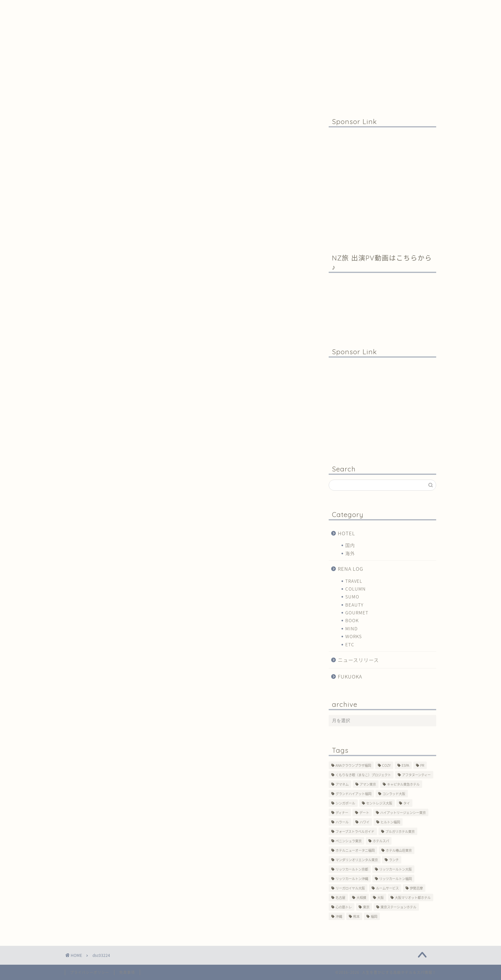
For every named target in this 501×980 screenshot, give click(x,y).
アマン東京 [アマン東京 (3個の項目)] (368, 784)
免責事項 (127, 972)
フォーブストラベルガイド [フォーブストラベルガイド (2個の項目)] (355, 831)
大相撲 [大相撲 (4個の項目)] (361, 897)
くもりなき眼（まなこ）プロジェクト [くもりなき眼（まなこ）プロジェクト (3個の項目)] (363, 775)
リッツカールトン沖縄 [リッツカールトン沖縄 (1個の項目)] (352, 879)
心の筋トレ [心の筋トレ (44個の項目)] (344, 907)
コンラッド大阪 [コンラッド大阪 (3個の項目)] (394, 794)
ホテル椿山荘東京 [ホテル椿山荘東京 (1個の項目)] (399, 850)
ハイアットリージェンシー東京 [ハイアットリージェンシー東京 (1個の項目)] (403, 812)
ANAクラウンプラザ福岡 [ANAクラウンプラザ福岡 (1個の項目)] (353, 765)
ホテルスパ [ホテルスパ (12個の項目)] (381, 841)
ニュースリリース (358, 660)
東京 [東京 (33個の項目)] (366, 907)
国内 (350, 545)
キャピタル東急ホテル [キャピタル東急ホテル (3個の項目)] (403, 784)
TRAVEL (354, 581)
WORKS (354, 636)
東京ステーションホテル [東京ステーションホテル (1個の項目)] (398, 907)
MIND (351, 628)
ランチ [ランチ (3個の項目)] (394, 860)
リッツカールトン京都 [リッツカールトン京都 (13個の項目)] (352, 869)
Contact (261, 8)
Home (104, 8)
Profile (185, 8)
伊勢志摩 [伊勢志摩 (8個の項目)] (416, 888)
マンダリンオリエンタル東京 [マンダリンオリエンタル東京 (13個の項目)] (357, 860)
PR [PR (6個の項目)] (422, 765)
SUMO (352, 596)
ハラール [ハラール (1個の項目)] (342, 822)
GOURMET (357, 612)
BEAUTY (354, 605)
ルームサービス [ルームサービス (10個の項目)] (387, 888)
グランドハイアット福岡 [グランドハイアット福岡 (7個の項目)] (353, 794)
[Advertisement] (382, 186)
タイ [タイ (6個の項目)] (407, 803)
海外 (350, 553)
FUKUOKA (350, 676)
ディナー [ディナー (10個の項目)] (342, 812)
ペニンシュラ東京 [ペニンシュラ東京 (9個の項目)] (349, 841)
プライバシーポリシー (90, 972)
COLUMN (356, 589)
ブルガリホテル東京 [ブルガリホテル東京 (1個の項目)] (400, 831)
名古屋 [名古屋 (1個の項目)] (340, 897)
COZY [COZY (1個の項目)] (386, 765)
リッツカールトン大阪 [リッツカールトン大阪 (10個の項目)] (395, 869)
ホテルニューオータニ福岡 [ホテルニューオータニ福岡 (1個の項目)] (355, 850)
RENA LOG (351, 569)
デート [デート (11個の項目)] (364, 812)
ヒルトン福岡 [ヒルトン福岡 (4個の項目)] (390, 822)
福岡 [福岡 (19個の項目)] (374, 916)
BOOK (352, 620)
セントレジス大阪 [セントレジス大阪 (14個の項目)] (379, 803)
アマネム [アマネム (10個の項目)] (342, 784)
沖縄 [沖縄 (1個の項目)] (339, 916)
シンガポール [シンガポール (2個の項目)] (345, 803)
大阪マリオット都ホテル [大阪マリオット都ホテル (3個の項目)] (413, 897)
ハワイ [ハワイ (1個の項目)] (365, 822)
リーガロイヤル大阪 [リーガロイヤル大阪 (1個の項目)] (350, 888)
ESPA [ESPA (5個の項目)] (405, 765)
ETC (350, 644)
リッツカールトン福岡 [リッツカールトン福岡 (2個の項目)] (395, 879)
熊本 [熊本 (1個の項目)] (356, 916)
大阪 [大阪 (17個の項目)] (380, 897)
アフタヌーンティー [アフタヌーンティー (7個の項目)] (416, 775)
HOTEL (346, 533)
